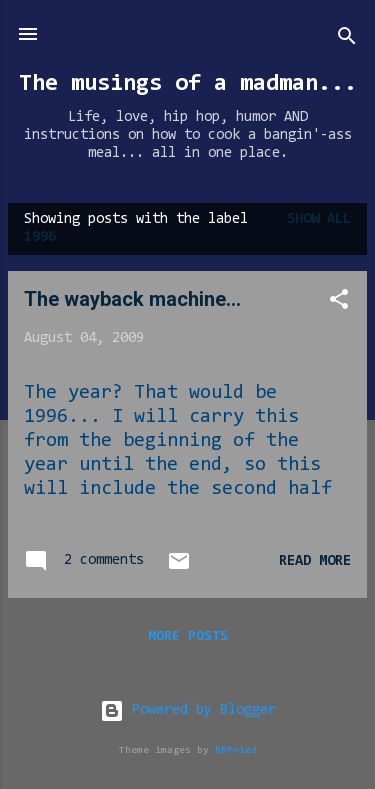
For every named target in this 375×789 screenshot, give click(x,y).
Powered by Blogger (188, 710)
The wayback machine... (132, 299)
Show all (319, 219)
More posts (188, 637)
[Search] (347, 40)
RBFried (236, 750)
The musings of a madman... (188, 84)
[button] (339, 303)
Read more (315, 561)
